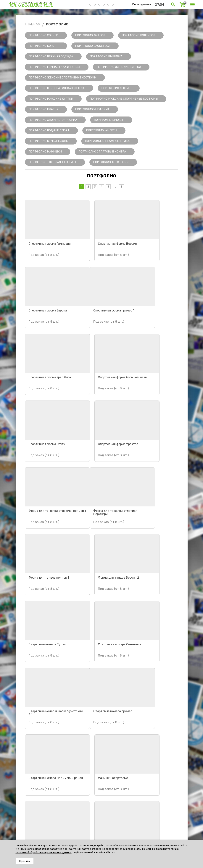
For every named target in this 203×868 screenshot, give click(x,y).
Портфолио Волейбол (138, 35)
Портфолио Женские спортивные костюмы (62, 78)
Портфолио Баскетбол (93, 46)
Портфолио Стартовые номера (102, 152)
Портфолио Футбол (90, 35)
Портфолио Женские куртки (119, 67)
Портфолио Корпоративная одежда (57, 88)
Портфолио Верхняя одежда (51, 56)
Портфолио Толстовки (111, 162)
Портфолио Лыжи (115, 88)
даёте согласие (92, 849)
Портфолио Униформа (92, 109)
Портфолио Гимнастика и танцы (54, 67)
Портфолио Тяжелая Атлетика (53, 162)
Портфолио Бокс (41, 46)
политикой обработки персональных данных (44, 853)
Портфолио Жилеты (101, 130)
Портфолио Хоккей (43, 35)
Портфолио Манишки (45, 152)
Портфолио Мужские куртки (51, 99)
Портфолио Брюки (108, 120)
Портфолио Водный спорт (49, 130)
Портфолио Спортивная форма (53, 120)
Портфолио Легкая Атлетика (107, 141)
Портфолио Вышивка (106, 56)
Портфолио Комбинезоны (48, 141)
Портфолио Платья (43, 109)
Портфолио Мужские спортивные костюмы (124, 99)
